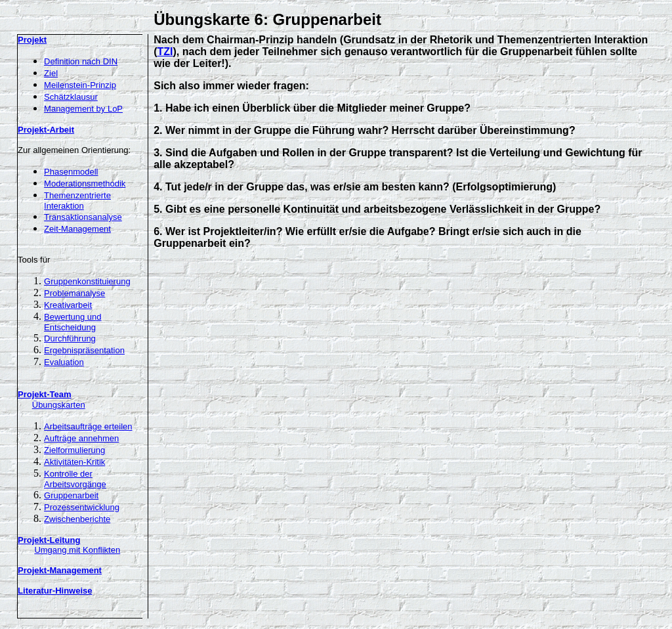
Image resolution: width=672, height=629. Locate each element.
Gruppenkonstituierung (87, 281)
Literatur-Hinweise (55, 591)
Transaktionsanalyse (83, 217)
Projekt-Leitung (49, 540)
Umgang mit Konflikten (77, 550)
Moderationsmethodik (85, 184)
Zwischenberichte (77, 519)
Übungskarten (59, 405)
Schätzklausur (71, 97)
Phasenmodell (71, 172)
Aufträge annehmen (81, 438)
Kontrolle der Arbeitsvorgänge (75, 479)
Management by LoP (83, 109)
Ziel (51, 73)
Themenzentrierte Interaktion (77, 201)
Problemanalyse (74, 293)
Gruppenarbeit (71, 495)
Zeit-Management (77, 229)
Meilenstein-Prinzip (80, 85)
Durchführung (70, 338)
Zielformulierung (74, 450)
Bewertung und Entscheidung (73, 322)
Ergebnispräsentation (84, 350)
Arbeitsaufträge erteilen (88, 426)
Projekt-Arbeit (46, 130)
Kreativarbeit (68, 305)
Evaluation (64, 362)
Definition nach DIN (81, 61)
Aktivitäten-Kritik (74, 462)
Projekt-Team (44, 394)
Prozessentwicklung (82, 507)
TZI (165, 52)
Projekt (32, 40)
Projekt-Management (60, 570)
